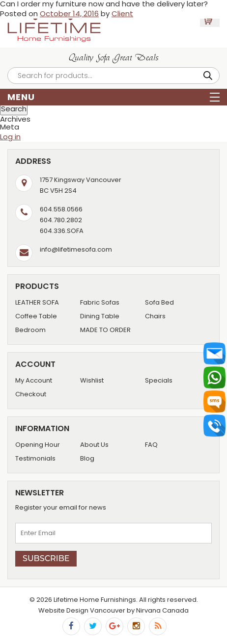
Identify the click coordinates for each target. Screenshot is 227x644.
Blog (87, 458)
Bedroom (30, 330)
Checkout (31, 394)
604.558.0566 (61, 209)
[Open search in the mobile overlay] (113, 76)
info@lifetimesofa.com (76, 249)
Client (122, 13)
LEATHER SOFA (37, 302)
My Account (34, 380)
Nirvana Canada (162, 610)
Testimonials (35, 458)
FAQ (151, 445)
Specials (159, 380)
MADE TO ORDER (105, 330)
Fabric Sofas (100, 302)
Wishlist (92, 380)
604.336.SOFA (62, 231)
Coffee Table (36, 316)
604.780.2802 (61, 220)
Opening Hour (38, 445)
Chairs (155, 316)
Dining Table (100, 316)
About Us (94, 445)
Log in (10, 137)
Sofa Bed (159, 302)
